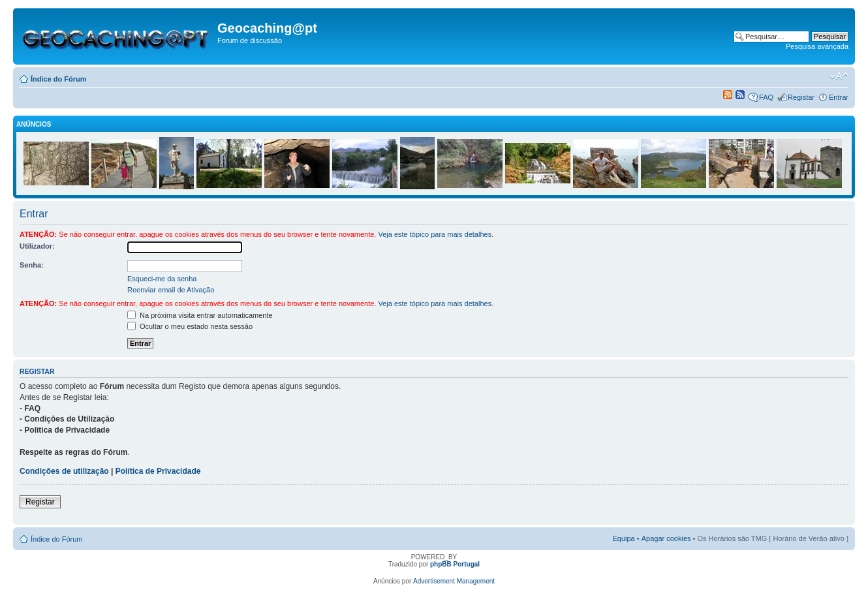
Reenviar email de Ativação (171, 290)
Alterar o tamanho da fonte (839, 76)
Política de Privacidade (158, 471)
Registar (801, 97)
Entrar (839, 97)
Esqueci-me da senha (162, 279)
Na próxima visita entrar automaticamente (200, 315)
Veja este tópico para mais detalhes (435, 234)
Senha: (32, 265)
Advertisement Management (454, 581)
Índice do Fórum (59, 79)
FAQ (766, 97)
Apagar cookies (666, 538)
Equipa (623, 538)
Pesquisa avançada (817, 46)
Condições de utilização (64, 471)
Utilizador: (37, 246)
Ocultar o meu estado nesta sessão (190, 326)
